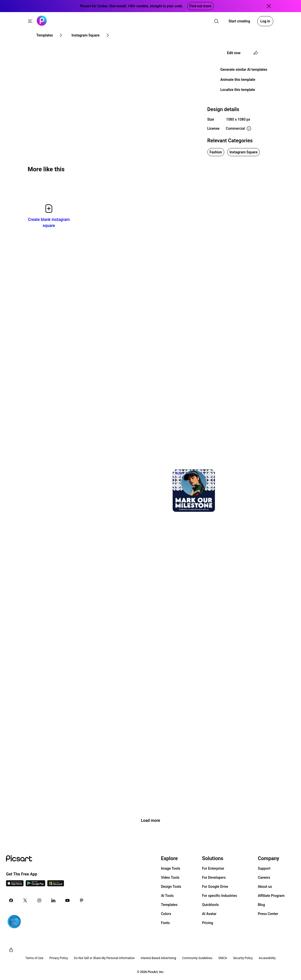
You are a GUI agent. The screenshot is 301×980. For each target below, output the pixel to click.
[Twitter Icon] (25, 900)
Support (264, 868)
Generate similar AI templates (244, 70)
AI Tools (167, 896)
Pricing (208, 923)
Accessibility (267, 958)
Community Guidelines (197, 958)
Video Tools (170, 877)
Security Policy (243, 958)
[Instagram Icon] (39, 900)
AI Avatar (209, 914)
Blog (261, 905)
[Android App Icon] (35, 885)
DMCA (223, 958)
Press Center (268, 914)
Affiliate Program (271, 896)
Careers (264, 877)
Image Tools (171, 868)
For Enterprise (213, 868)
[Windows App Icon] (56, 885)
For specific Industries (220, 896)
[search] (216, 21)
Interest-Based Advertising (158, 958)
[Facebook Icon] (11, 900)
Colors (166, 914)
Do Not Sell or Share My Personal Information (104, 958)
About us (265, 887)
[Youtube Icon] (67, 900)
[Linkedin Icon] (53, 900)
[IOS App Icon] (15, 885)
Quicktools (211, 905)
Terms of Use (34, 958)
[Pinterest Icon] (82, 900)
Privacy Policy (59, 958)
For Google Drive (215, 887)
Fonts (165, 923)
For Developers (214, 877)
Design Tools (171, 887)
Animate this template (238, 80)
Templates (169, 905)
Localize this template (238, 90)
